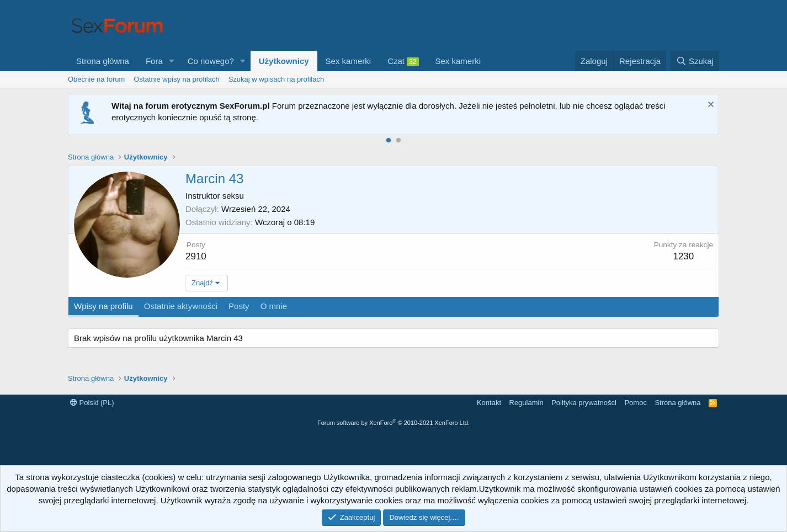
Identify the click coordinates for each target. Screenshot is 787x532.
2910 (196, 256)
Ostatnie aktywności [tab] (181, 306)
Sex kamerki (349, 61)
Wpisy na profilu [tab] (103, 306)
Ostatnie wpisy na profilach (176, 79)
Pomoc (635, 403)
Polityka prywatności (584, 403)
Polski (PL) (92, 403)
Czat (403, 61)
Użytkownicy (284, 61)
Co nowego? (211, 61)
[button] (172, 61)
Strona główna (103, 61)
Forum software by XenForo (393, 423)
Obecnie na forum (96, 79)
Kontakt (489, 403)
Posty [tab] (239, 306)
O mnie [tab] (274, 306)
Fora (154, 61)
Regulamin (527, 403)
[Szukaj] (695, 61)
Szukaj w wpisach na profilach (276, 79)
